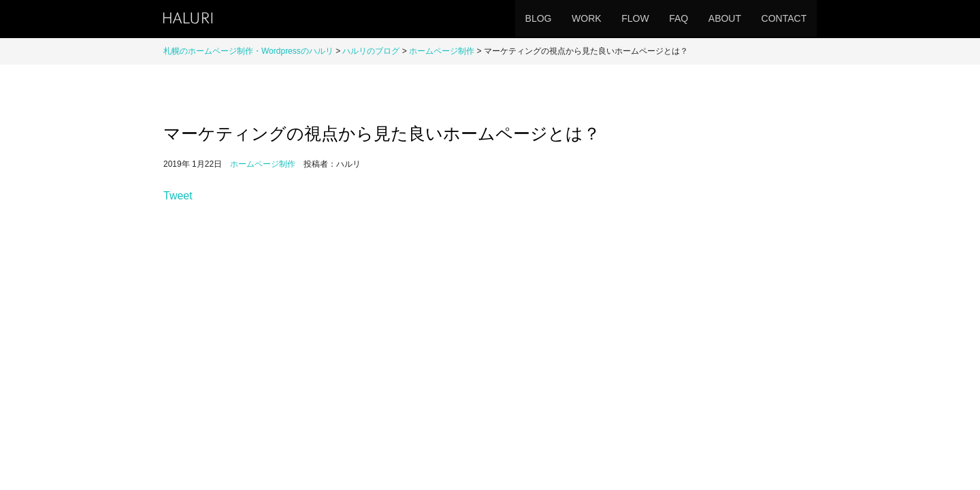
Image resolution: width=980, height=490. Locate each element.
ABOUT (714, 18)
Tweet (178, 225)
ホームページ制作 (442, 51)
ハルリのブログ (371, 51)
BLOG (499, 18)
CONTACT (780, 18)
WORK (555, 18)
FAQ (661, 18)
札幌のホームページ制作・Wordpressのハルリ (248, 51)
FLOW (610, 18)
